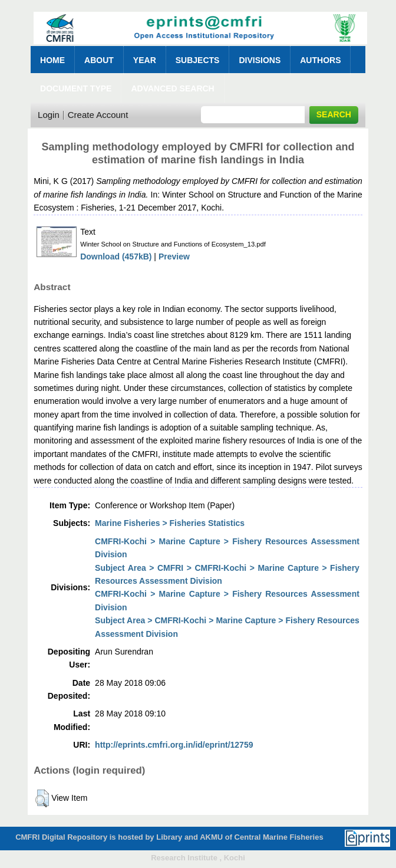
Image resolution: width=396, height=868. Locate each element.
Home (52, 60)
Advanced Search (172, 88)
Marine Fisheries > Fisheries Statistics (170, 523)
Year (145, 60)
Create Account (98, 115)
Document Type (76, 88)
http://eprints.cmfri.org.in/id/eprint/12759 (174, 745)
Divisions (260, 60)
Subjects (198, 60)
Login (49, 115)
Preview (174, 257)
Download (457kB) (116, 257)
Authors (320, 60)
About (99, 60)
